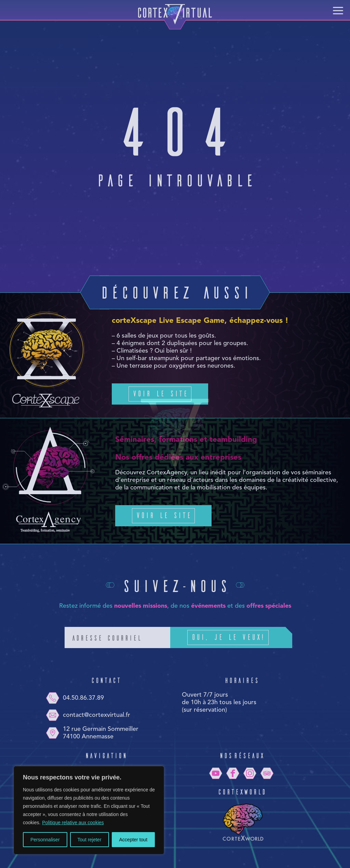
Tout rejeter (90, 840)
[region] (89, 810)
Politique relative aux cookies (73, 823)
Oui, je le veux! (238, 637)
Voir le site (160, 393)
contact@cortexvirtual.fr (88, 715)
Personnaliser (45, 840)
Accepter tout (133, 840)
